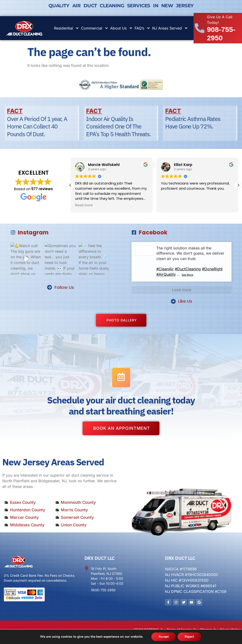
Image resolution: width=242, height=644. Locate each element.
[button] (238, 185)
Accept (164, 637)
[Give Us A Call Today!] (200, 28)
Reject (189, 637)
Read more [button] (84, 205)
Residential (67, 28)
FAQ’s (142, 28)
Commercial (95, 28)
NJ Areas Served (170, 28)
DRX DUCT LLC (100, 558)
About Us (121, 28)
